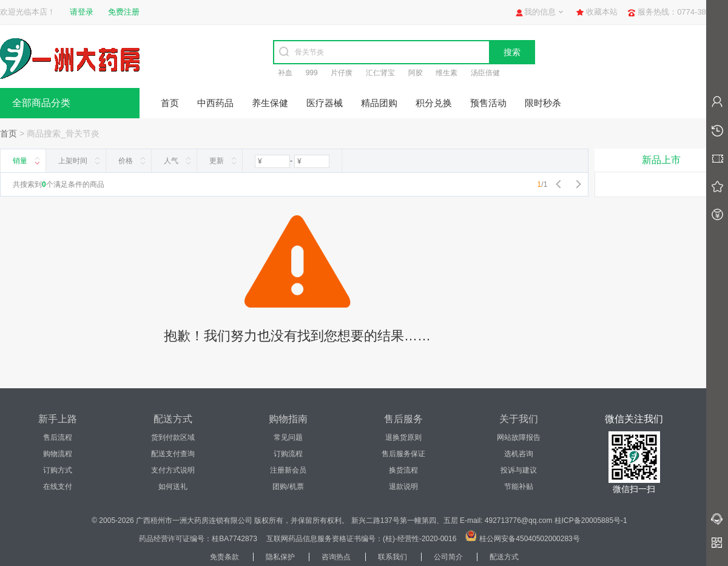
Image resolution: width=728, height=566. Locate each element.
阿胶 (416, 73)
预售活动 (488, 103)
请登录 (82, 12)
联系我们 (393, 557)
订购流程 (288, 454)
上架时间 (73, 161)
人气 (171, 161)
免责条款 (224, 557)
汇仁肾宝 (380, 73)
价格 (126, 161)
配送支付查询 (173, 454)
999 (312, 73)
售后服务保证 (403, 454)
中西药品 (215, 103)
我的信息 (540, 12)
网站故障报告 (519, 437)
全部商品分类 (41, 103)
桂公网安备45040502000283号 (529, 539)
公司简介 (448, 557)
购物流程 (58, 454)
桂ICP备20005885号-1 (591, 521)
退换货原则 (403, 437)
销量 (20, 161)
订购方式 (58, 470)
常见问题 (288, 437)
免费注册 (124, 12)
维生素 (447, 73)
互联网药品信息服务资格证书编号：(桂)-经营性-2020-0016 (361, 539)
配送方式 (504, 557)
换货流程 (403, 470)
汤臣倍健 (485, 73)
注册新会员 (288, 470)
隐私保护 (280, 557)
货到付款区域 (173, 437)
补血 (285, 73)
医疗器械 (325, 103)
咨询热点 (336, 557)
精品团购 (379, 103)
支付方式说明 (173, 470)
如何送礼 (173, 487)
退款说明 (403, 487)
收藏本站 (602, 12)
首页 (170, 103)
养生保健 (270, 103)
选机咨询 (519, 454)
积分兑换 (434, 103)
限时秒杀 (543, 103)
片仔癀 (342, 73)
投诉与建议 (519, 470)
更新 (217, 161)
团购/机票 (288, 487)
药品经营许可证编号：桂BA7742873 (198, 539)
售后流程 (58, 437)
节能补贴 (519, 487)
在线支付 (58, 487)
